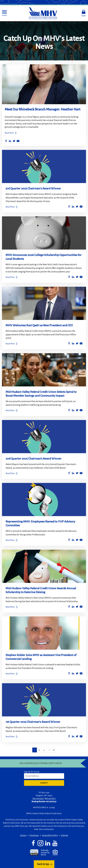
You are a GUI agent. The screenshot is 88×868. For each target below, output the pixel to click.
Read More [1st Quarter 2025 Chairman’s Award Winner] (10, 737)
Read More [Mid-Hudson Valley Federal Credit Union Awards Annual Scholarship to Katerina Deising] (10, 607)
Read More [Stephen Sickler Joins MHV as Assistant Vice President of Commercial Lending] (10, 674)
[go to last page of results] (53, 750)
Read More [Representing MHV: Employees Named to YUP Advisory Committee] (10, 540)
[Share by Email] (18, 141)
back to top (43, 864)
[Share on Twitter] (14, 141)
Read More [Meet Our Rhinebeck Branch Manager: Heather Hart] (9, 133)
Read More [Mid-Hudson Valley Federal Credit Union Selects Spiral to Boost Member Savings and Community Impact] (10, 410)
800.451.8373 (50, 798)
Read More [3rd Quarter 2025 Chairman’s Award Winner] (10, 207)
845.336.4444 (38, 798)
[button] (4, 13)
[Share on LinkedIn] (10, 141)
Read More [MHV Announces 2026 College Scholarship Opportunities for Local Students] (10, 277)
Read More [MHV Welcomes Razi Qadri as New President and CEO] (10, 344)
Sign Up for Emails (32, 772)
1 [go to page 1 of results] (35, 750)
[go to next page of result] (49, 750)
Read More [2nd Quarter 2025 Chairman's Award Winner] (10, 473)
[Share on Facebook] (6, 141)
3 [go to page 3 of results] (44, 750)
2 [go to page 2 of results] (39, 750)
